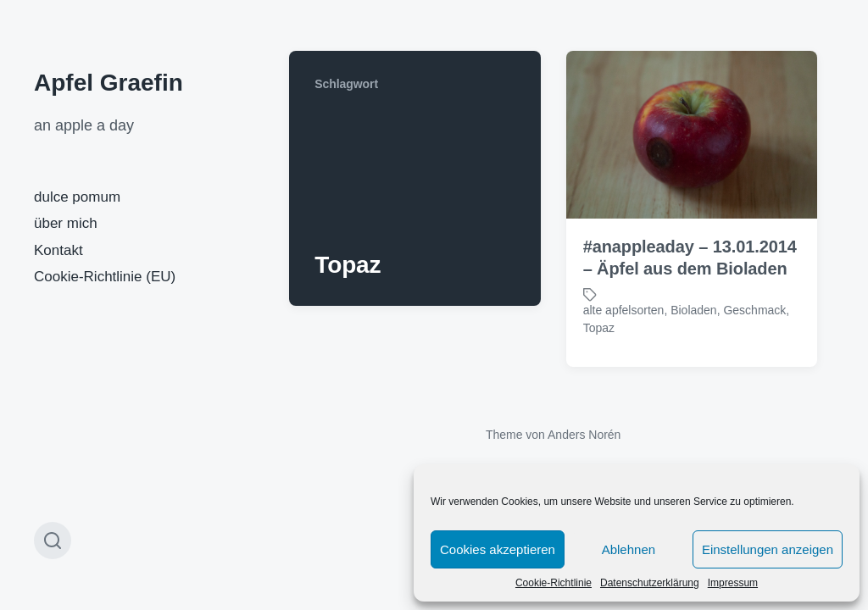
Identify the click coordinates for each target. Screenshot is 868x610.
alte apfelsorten (624, 310)
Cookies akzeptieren (498, 549)
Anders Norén (584, 435)
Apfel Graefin (108, 83)
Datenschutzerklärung (650, 583)
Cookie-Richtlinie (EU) (105, 277)
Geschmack (754, 310)
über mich (66, 223)
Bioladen (694, 310)
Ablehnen (629, 549)
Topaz (599, 328)
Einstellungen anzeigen (768, 549)
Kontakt (58, 250)
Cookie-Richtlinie (554, 583)
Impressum (733, 583)
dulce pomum (77, 197)
